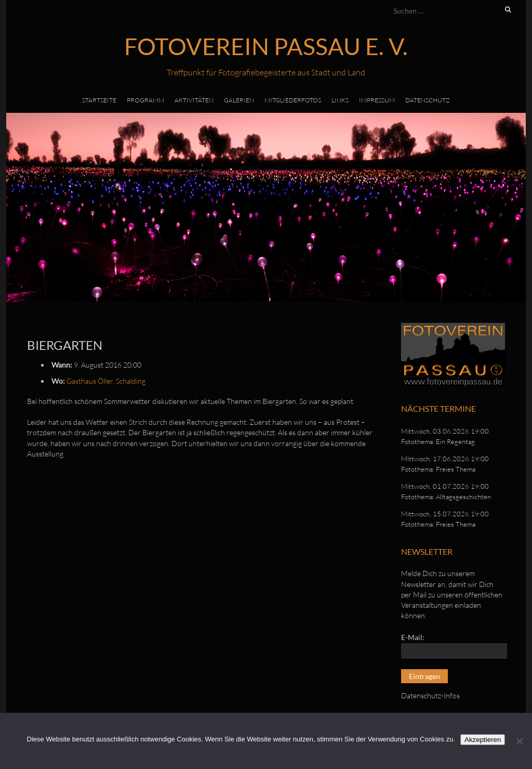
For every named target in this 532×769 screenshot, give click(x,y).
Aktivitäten (194, 100)
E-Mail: (413, 637)
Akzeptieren (483, 740)
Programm (145, 100)
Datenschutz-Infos (430, 695)
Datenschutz (428, 100)
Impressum (377, 100)
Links (340, 100)
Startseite (99, 100)
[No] (519, 741)
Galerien (239, 100)
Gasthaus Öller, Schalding (106, 381)
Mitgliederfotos (293, 100)
